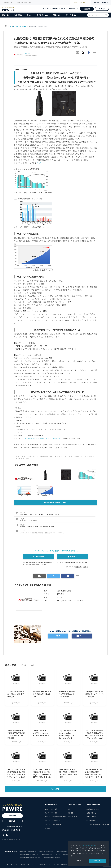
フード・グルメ (71, 15)
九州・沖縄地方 (44, 527)
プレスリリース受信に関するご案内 (77, 567)
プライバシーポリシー (88, 845)
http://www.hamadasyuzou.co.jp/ (72, 600)
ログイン (102, 9)
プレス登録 (38, 556)
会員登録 (87, 9)
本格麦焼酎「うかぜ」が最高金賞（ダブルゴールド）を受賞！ (95, 694)
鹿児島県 (52, 527)
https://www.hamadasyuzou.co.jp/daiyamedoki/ (41, 438)
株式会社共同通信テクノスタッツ (29, 857)
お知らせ (70, 809)
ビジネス (5, 15)
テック (29, 15)
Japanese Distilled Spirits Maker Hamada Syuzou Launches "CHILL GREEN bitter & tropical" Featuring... (68, 738)
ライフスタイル (42, 15)
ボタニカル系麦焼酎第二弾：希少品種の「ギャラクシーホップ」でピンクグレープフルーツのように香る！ (94, 735)
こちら (39, 163)
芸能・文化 (57, 15)
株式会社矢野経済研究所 (51, 857)
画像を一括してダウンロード (55, 502)
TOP (10, 26)
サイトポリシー (11, 864)
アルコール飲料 (33, 520)
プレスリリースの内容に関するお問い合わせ (98, 824)
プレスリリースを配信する (50, 9)
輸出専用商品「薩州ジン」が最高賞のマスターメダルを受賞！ (68, 694)
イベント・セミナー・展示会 (37, 514)
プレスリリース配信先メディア (53, 821)
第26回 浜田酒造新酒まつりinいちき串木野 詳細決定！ (16, 694)
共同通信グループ (73, 817)
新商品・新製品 (25, 514)
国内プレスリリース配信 (51, 809)
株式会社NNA (46, 854)
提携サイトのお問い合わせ (93, 817)
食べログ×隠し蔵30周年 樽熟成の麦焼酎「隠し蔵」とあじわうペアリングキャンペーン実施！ (16, 773)
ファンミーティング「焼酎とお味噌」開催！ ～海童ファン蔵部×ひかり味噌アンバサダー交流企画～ (94, 774)
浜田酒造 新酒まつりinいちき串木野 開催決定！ (42, 694)
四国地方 (36, 527)
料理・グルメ (24, 520)
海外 (100, 3)
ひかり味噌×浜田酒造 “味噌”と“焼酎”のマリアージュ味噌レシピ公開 (68, 773)
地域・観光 (18, 15)
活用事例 (48, 828)
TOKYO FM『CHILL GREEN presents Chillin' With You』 (41, 733)
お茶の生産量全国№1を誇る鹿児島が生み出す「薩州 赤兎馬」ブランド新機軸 (16, 734)
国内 (79, 3)
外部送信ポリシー (43, 864)
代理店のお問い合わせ (92, 813)
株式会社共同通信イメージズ (28, 854)
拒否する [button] (80, 861)
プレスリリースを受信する (69, 9)
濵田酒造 (23, 26)
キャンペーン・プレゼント (53, 514)
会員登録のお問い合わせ (93, 809)
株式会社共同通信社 (46, 851)
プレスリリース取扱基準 (60, 864)
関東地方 (23, 527)
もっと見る (56, 789)
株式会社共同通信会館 (63, 851)
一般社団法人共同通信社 (27, 851)
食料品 (16, 26)
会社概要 (70, 813)
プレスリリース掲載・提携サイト (53, 824)
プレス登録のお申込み (92, 821)
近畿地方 (29, 527)
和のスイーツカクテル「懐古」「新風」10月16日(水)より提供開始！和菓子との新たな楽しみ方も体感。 (42, 774)
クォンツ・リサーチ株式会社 (63, 854)
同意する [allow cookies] (97, 861)
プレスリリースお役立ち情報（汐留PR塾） (55, 817)
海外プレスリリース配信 (51, 813)
